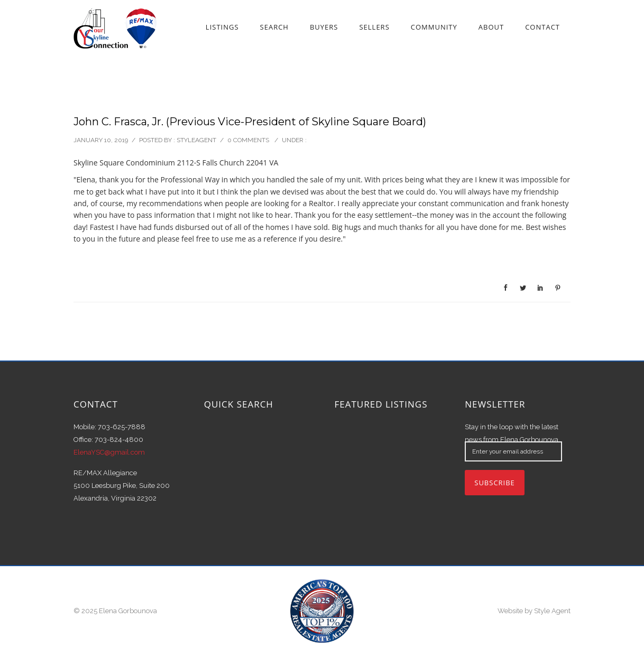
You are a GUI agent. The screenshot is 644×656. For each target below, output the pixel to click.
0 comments (248, 140)
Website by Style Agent (534, 611)
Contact (542, 27)
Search (274, 27)
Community (434, 27)
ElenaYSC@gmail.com (109, 452)
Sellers (374, 27)
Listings (222, 27)
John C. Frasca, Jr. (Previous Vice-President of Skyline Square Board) (250, 122)
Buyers (324, 27)
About (491, 27)
